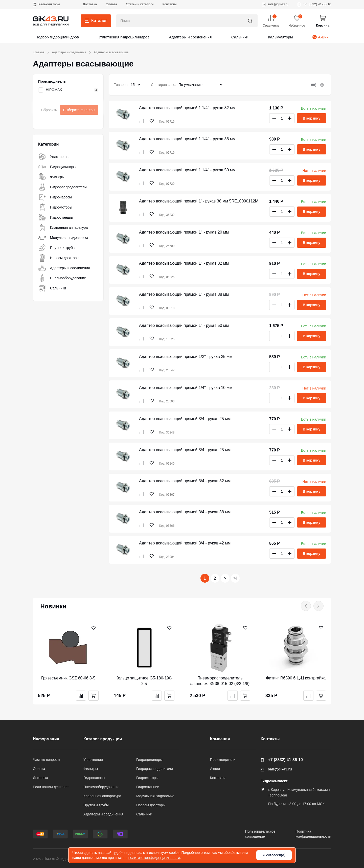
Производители (223, 760)
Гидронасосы (55, 197)
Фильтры (51, 177)
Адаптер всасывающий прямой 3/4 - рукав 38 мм (185, 512)
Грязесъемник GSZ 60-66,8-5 (68, 678)
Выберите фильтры (79, 110)
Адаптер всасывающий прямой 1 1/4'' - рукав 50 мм (187, 170)
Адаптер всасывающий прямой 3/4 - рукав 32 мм (185, 481)
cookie (174, 853)
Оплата (111, 4)
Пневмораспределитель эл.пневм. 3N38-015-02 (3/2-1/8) (220, 681)
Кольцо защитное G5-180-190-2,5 (144, 681)
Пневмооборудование (62, 278)
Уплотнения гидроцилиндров (124, 37)
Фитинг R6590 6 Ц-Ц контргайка (296, 678)
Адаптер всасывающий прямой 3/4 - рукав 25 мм (185, 419)
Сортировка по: (164, 85)
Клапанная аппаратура (63, 227)
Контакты (170, 4)
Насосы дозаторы (59, 258)
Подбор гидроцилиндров (57, 37)
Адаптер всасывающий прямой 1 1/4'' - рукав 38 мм (187, 139)
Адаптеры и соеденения (190, 37)
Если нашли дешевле (51, 787)
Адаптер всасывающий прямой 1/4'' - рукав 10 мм (186, 388)
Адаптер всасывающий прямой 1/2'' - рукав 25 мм (186, 357)
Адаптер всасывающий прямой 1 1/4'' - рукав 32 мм (187, 108)
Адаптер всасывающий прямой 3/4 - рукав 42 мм (185, 543)
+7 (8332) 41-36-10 (314, 4)
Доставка (90, 4)
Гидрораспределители (62, 187)
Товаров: (121, 85)
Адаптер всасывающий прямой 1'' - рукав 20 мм (184, 232)
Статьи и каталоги (140, 4)
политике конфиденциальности (154, 858)
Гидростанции (56, 217)
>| (235, 578)
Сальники (240, 37)
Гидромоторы (55, 207)
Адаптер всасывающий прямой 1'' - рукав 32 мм (184, 263)
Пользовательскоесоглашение (260, 834)
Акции (321, 37)
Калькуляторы (46, 4)
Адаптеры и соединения (69, 52)
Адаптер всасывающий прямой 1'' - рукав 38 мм (184, 294)
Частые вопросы (47, 760)
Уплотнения (54, 157)
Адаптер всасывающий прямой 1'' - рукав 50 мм (184, 325)
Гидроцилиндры (57, 167)
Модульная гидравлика (63, 238)
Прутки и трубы (57, 248)
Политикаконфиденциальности (313, 834)
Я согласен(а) (274, 855)
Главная (39, 52)
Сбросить (49, 110)
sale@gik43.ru (275, 4)
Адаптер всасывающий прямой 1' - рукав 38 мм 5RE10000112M (199, 201)
